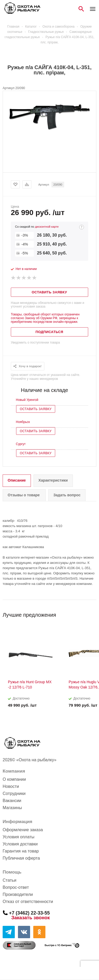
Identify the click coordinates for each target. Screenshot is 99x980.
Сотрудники (14, 793)
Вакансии (12, 801)
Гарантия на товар (21, 851)
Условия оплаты (18, 837)
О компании (14, 779)
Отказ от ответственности (28, 902)
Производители (18, 894)
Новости (11, 786)
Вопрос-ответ (16, 887)
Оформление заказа (23, 830)
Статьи (10, 880)
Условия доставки (20, 844)
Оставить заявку (36, 409)
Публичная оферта (21, 858)
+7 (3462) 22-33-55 (29, 913)
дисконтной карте (47, 227)
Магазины (12, 808)
